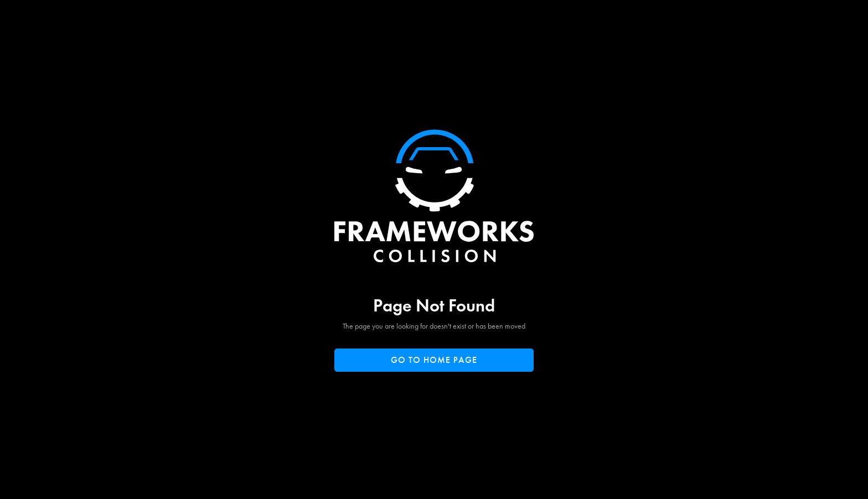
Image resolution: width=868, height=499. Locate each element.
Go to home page (434, 360)
